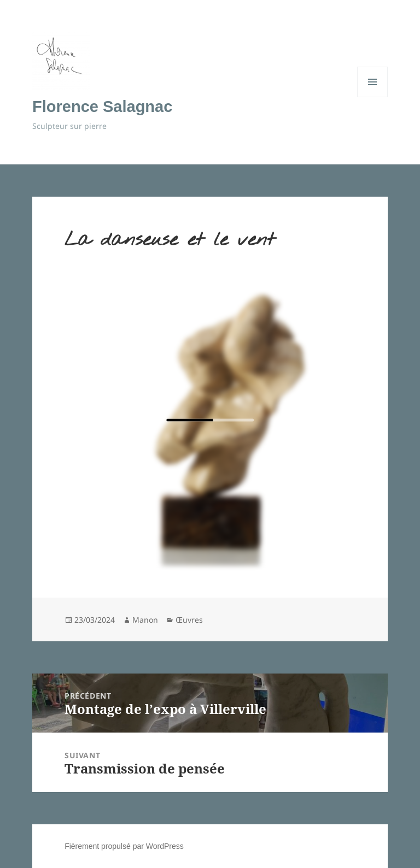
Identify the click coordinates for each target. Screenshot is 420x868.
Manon (145, 620)
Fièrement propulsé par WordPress (124, 846)
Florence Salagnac (102, 107)
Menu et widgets (373, 97)
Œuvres (189, 620)
